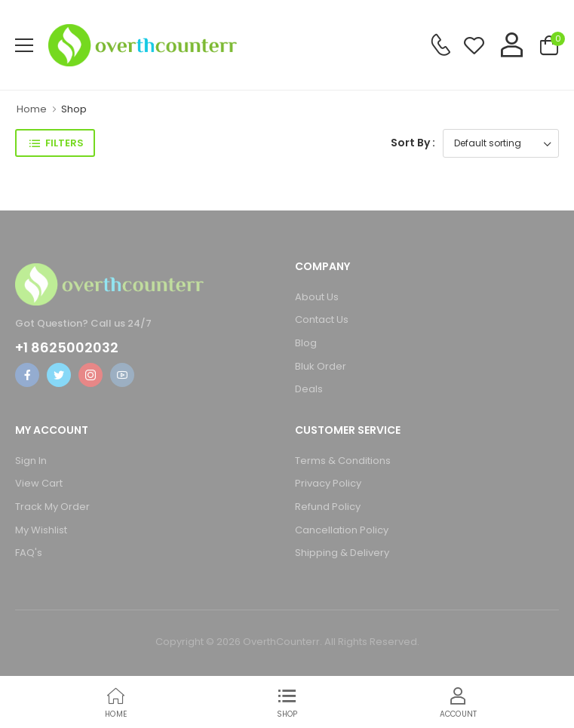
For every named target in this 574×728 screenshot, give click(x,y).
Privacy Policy (328, 483)
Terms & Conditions (343, 461)
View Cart (39, 483)
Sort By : (413, 143)
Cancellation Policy (342, 530)
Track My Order (52, 507)
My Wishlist (41, 530)
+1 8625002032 (67, 348)
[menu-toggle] (24, 45)
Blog (306, 343)
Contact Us (322, 319)
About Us (317, 297)
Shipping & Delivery (342, 553)
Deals (309, 389)
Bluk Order (321, 366)
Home (32, 109)
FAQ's (29, 553)
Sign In (31, 461)
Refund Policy (328, 507)
